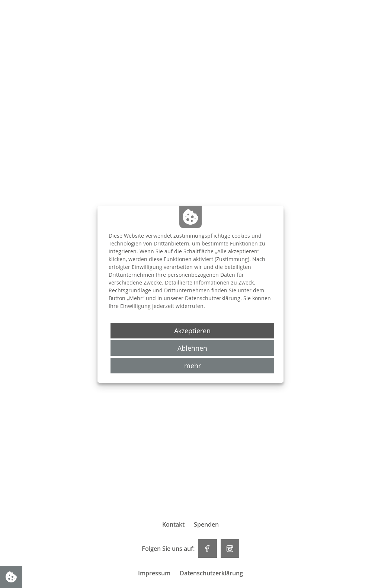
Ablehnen (192, 348)
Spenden (206, 524)
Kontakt (173, 524)
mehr (193, 366)
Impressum (154, 573)
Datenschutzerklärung (211, 573)
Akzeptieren (192, 331)
